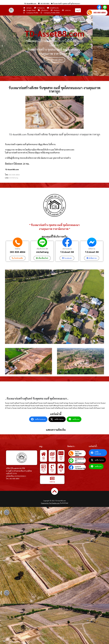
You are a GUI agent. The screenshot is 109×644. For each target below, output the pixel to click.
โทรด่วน (18, 249)
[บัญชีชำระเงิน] (61, 453)
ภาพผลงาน (52, 458)
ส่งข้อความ (92, 249)
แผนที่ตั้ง (61, 471)
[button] (2, 46)
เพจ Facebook (67, 249)
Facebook (78, 466)
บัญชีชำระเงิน (61, 458)
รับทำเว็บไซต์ (64, 503)
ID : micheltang (80, 462)
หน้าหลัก (44, 458)
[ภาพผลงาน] (52, 454)
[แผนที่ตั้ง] (61, 467)
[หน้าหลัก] (44, 454)
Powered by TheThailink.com (51, 503)
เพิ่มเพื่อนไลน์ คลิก (42, 249)
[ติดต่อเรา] (52, 467)
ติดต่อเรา (52, 471)
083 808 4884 (99, 12)
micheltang (14, 178)
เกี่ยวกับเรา (44, 471)
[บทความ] (52, 478)
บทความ (52, 482)
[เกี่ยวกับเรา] (44, 467)
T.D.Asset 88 (67, 252)
